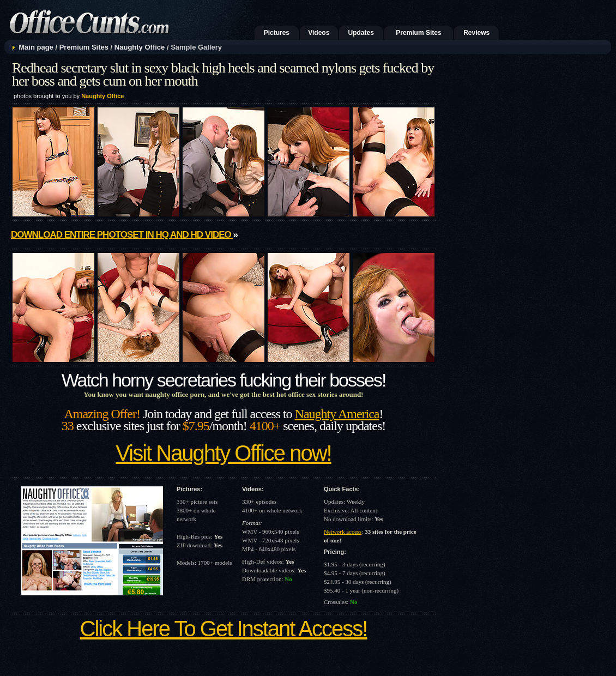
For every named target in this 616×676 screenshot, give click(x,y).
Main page (36, 47)
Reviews (476, 33)
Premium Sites (418, 33)
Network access (343, 532)
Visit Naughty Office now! (223, 453)
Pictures (277, 33)
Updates (361, 33)
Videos (319, 33)
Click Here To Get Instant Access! (224, 629)
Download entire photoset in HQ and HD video (122, 235)
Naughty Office (140, 47)
